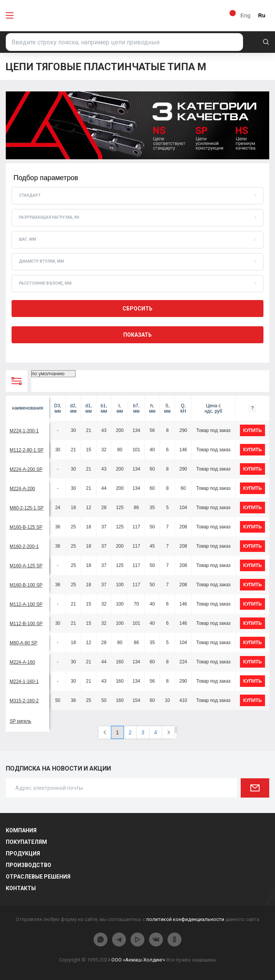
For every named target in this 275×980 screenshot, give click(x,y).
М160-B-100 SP (26, 585)
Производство (29, 865)
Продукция (23, 853)
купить (252, 430)
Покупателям (26, 842)
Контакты (21, 888)
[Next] (168, 732)
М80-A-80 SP (23, 643)
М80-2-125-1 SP (27, 508)
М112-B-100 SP (26, 624)
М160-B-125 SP (26, 527)
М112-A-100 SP (26, 604)
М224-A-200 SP (26, 469)
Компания (21, 830)
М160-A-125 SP (26, 566)
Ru (262, 15)
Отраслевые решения (38, 877)
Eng (245, 15)
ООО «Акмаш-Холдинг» (138, 960)
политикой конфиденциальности (185, 919)
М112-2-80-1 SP (27, 450)
